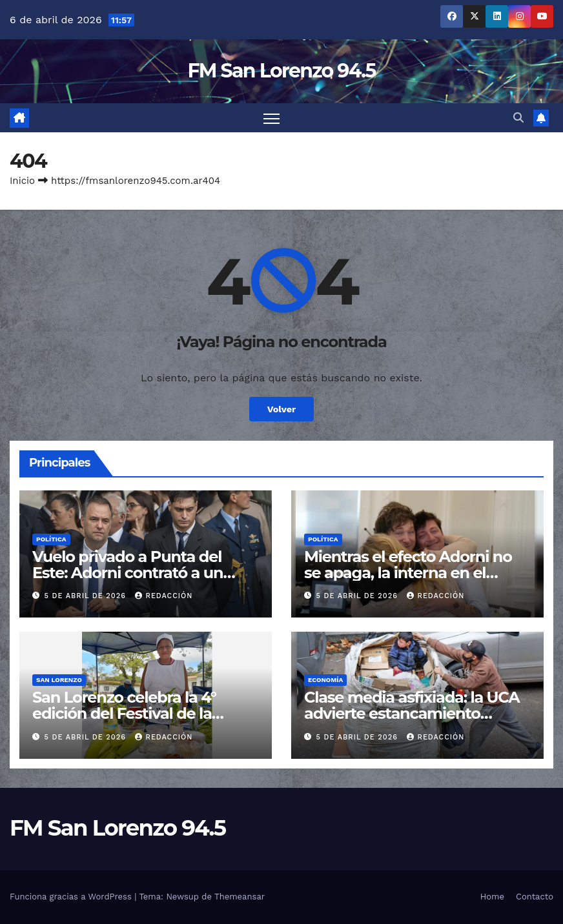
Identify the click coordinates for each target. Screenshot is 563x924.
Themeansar (240, 897)
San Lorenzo (59, 680)
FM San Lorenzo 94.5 (281, 71)
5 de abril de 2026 (87, 596)
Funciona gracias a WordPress (72, 897)
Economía (325, 680)
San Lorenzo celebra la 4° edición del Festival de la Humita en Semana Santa (127, 713)
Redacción (164, 596)
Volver (282, 409)
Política (51, 539)
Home (492, 897)
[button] (518, 118)
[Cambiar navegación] (271, 118)
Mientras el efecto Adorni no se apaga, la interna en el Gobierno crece (408, 573)
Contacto (535, 897)
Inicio (22, 181)
